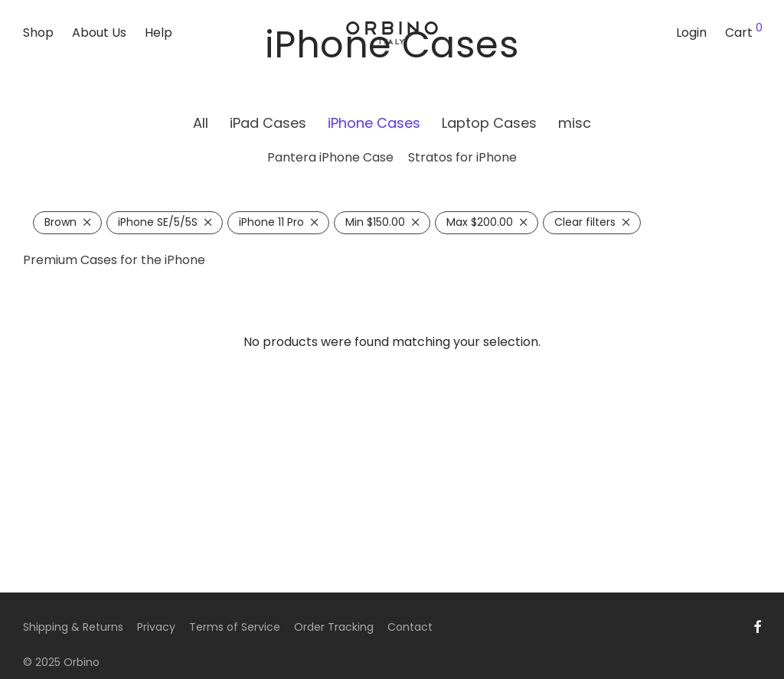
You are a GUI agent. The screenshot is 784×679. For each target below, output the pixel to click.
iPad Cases (268, 123)
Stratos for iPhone (462, 157)
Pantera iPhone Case (330, 157)
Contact (410, 627)
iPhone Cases (374, 123)
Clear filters (585, 222)
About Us (99, 33)
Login (691, 33)
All (201, 123)
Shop (38, 33)
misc (575, 123)
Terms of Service (235, 627)
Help (158, 33)
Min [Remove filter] (375, 222)
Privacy (156, 627)
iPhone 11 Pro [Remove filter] (271, 222)
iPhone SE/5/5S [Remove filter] (158, 222)
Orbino (82, 662)
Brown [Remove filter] (60, 222)
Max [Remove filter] (480, 222)
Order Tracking (334, 627)
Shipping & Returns (73, 627)
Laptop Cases (489, 123)
